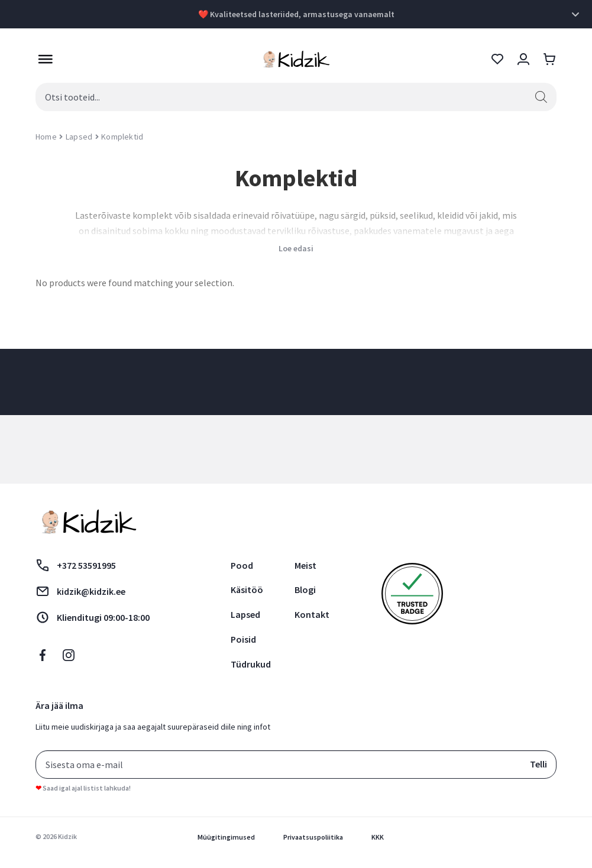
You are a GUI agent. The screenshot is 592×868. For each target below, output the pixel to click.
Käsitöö (247, 590)
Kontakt (312, 614)
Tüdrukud (251, 664)
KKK (378, 837)
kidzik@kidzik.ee (80, 591)
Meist (305, 565)
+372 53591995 (76, 565)
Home (46, 137)
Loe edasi (296, 248)
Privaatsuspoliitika (313, 837)
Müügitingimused (226, 837)
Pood (242, 565)
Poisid (243, 639)
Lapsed (79, 137)
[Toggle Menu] (43, 59)
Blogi (305, 590)
